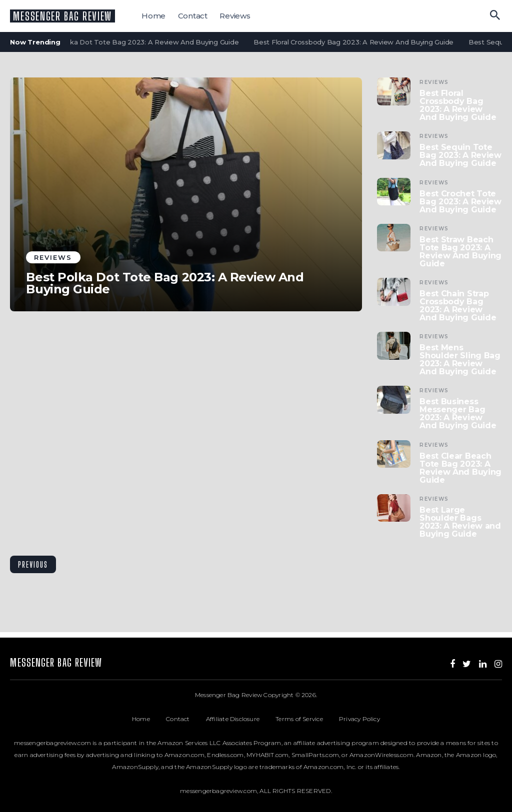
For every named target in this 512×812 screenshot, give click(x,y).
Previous (33, 564)
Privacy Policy (359, 719)
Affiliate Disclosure (241, 719)
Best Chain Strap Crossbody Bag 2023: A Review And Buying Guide (458, 306)
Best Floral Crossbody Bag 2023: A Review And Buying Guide (356, 42)
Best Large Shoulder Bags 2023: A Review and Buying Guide (460, 522)
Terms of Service (307, 719)
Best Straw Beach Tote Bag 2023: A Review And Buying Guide (460, 252)
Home (153, 16)
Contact (193, 16)
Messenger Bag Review (62, 16)
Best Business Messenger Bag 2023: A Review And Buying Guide (458, 414)
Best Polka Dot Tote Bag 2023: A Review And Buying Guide (142, 42)
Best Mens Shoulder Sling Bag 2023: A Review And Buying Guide (460, 360)
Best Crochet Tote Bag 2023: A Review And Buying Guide (460, 202)
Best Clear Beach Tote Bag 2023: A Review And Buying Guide (460, 468)
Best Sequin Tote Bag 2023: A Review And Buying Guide (460, 155)
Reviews (235, 16)
